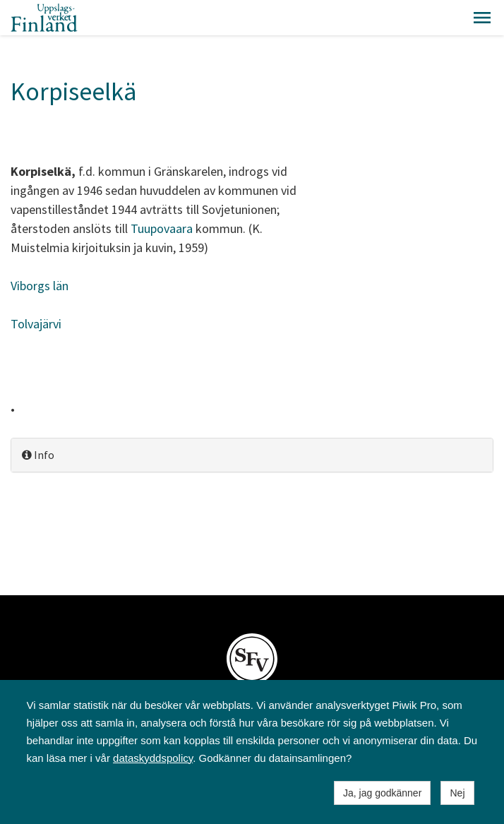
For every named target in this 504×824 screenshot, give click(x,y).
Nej (457, 793)
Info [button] (38, 455)
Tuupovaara (162, 228)
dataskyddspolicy (153, 758)
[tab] (252, 455)
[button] (482, 18)
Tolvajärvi (36, 324)
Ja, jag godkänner (382, 793)
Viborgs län (40, 286)
